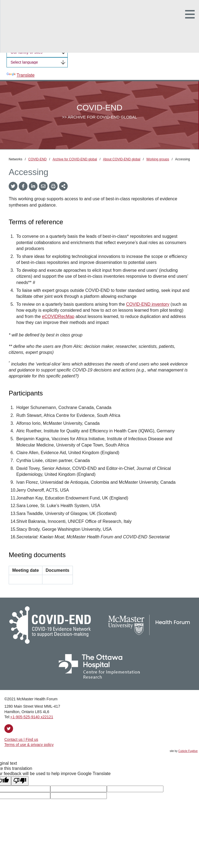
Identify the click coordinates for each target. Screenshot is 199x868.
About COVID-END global (122, 159)
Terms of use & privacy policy (29, 745)
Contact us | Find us (21, 739)
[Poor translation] (20, 781)
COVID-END (37, 159)
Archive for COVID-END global (75, 159)
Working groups (158, 159)
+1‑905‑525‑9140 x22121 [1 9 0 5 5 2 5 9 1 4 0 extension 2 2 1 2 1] (32, 717)
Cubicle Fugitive (188, 751)
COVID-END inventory (148, 304)
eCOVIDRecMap (58, 316)
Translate (21, 75)
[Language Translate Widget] (37, 62)
